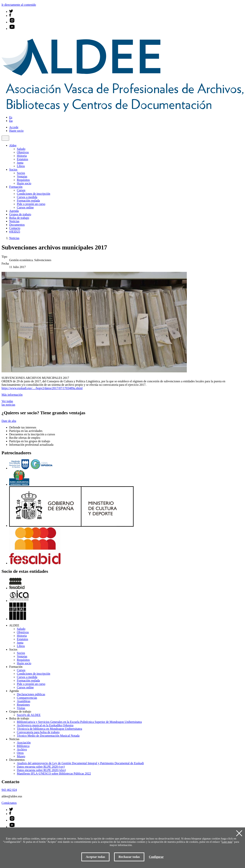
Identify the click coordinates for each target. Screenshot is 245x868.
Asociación (24, 743)
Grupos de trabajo (20, 214)
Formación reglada (28, 201)
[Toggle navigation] (5, 138)
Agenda (14, 211)
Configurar (156, 857)
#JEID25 (15, 232)
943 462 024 (9, 790)
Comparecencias (27, 698)
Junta (20, 163)
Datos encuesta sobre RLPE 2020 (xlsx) (41, 770)
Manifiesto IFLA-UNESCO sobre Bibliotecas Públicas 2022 (54, 774)
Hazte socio (16, 131)
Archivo (22, 749)
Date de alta (9, 421)
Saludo (21, 149)
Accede (14, 127)
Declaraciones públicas (31, 694)
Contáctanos (9, 803)
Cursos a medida (27, 197)
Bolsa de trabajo (19, 218)
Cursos (21, 190)
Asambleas (24, 701)
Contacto (15, 228)
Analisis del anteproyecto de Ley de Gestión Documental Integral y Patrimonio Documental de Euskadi (80, 763)
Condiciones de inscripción (33, 194)
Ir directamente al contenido (19, 5)
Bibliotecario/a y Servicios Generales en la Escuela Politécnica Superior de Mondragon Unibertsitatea (79, 722)
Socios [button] (13, 170)
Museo (21, 756)
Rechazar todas (129, 857)
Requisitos (23, 180)
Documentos (17, 225)
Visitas (21, 708)
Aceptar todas (95, 857)
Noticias (14, 221)
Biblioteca (23, 746)
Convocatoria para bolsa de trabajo (38, 732)
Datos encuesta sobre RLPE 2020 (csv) (41, 767)
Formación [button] (16, 187)
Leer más (227, 842)
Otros (20, 753)
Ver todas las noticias (8, 403)
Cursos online (25, 207)
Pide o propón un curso (31, 204)
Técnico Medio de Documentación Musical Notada (48, 736)
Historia (22, 156)
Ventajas (22, 176)
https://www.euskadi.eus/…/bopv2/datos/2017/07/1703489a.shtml (42, 388)
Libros (21, 166)
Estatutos (22, 159)
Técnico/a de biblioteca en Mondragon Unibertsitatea (49, 729)
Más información (12, 395)
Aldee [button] (13, 145)
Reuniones (23, 705)
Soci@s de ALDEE (29, 715)
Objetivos (23, 152)
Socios (21, 173)
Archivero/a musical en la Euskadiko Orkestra (45, 725)
